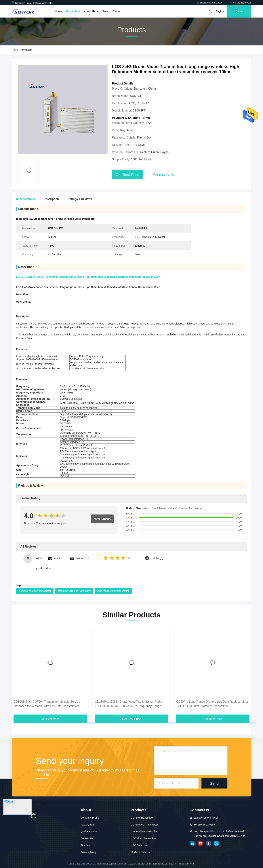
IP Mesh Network (140, 852)
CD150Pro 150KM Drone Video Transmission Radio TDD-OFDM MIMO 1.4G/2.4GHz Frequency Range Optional (128, 704)
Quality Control (89, 831)
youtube (200, 843)
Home (58, 11)
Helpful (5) (157, 558)
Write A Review (102, 519)
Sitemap (85, 845)
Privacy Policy (88, 852)
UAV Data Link (139, 845)
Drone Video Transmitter (145, 831)
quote (239, 11)
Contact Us (87, 838)
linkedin (192, 843)
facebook (208, 843)
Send (214, 783)
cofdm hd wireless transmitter (74, 591)
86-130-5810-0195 (241, 3)
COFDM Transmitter (142, 818)
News (105, 11)
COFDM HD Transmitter (144, 825)
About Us (91, 11)
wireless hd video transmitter (35, 591)
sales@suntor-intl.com (209, 3)
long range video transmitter (113, 591)
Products (73, 11)
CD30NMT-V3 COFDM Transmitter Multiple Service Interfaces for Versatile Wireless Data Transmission (47, 704)
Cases (117, 11)
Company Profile (90, 818)
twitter (216, 843)
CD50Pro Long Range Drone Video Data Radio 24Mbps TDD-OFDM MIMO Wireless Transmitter (212, 704)
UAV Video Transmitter (144, 838)
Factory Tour (88, 825)
